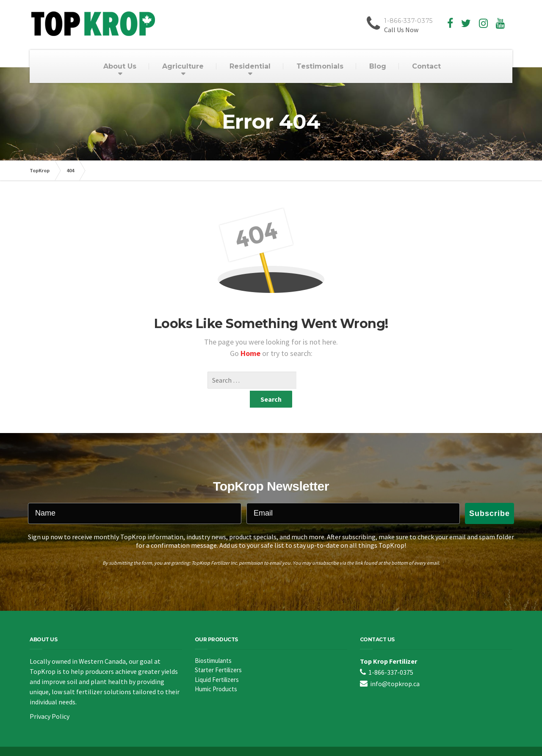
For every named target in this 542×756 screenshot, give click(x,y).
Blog (378, 66)
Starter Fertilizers (218, 653)
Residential (250, 66)
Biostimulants (213, 644)
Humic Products (216, 672)
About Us (120, 66)
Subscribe (489, 497)
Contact (426, 66)
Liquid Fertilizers (217, 663)
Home (251, 353)
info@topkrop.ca (395, 667)
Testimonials (320, 66)
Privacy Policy (50, 699)
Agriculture (183, 66)
